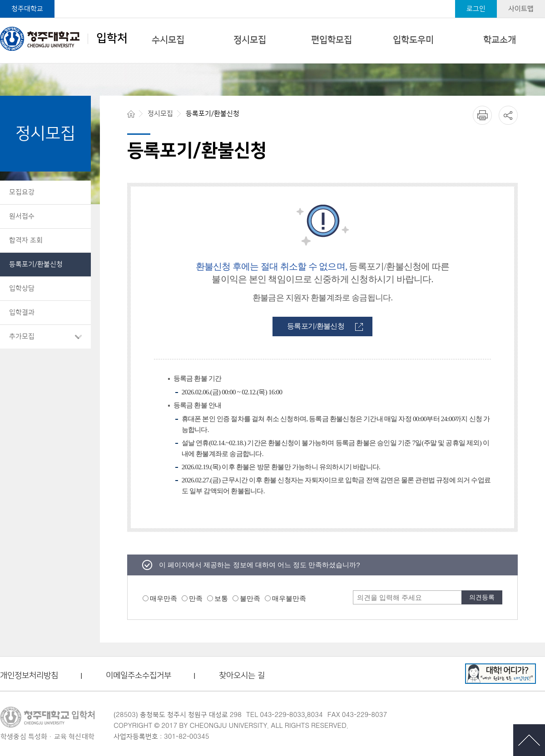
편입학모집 (332, 40)
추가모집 (22, 336)
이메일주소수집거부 (139, 676)
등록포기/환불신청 (36, 264)
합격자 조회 (26, 240)
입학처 (64, 39)
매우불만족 (289, 598)
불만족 (250, 598)
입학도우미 (413, 40)
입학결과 (22, 312)
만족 (196, 598)
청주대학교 (27, 9)
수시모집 (168, 40)
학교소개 (500, 40)
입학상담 (22, 288)
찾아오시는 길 (242, 676)
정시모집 (250, 40)
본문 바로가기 (272, 0)
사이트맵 (521, 9)
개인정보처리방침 (29, 676)
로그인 (476, 9)
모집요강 (22, 192)
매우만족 (163, 598)
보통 (221, 598)
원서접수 (22, 216)
